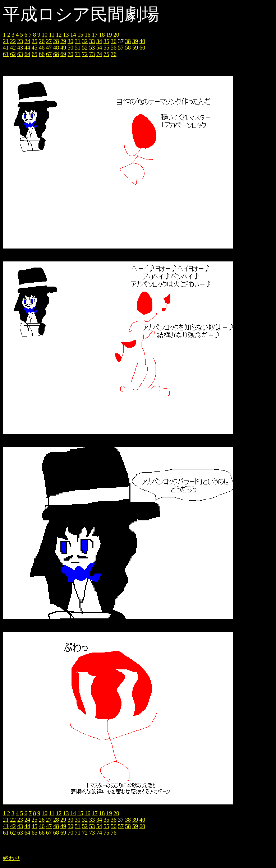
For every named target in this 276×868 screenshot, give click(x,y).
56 (114, 48)
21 (6, 41)
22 (13, 41)
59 (135, 48)
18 (102, 35)
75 (106, 54)
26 (42, 41)
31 (78, 41)
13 (66, 35)
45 (34, 48)
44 (27, 48)
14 (73, 35)
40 (142, 41)
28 (56, 41)
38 (128, 41)
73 (92, 54)
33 (92, 41)
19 (109, 35)
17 (95, 35)
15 (80, 35)
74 (99, 54)
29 (63, 41)
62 (13, 54)
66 (42, 54)
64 (27, 54)
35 (106, 41)
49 (63, 48)
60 (142, 48)
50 (70, 48)
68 (56, 54)
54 (99, 48)
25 (34, 41)
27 (49, 41)
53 (92, 48)
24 (27, 41)
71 (78, 54)
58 (128, 48)
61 (6, 54)
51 (78, 48)
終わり (11, 858)
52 (85, 48)
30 (70, 41)
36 (114, 41)
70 (70, 54)
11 (52, 35)
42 (13, 48)
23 (20, 41)
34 (99, 41)
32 (85, 41)
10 (45, 35)
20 (116, 35)
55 (106, 48)
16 (87, 35)
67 (49, 54)
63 (20, 54)
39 (135, 41)
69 (63, 54)
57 (121, 48)
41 (6, 48)
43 (20, 48)
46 (42, 48)
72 (85, 54)
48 (56, 48)
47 (49, 48)
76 (114, 54)
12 (59, 35)
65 (34, 54)
